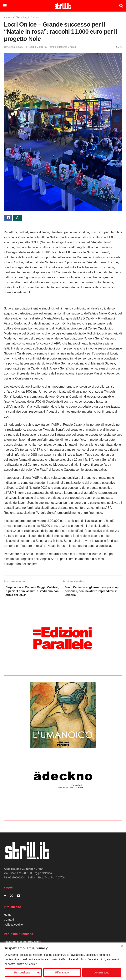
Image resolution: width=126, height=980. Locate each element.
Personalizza (22, 972)
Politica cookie (13, 927)
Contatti (9, 922)
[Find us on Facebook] (5, 898)
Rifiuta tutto (62, 972)
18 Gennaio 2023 (13, 47)
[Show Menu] (5, 6)
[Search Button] (121, 6)
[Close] (122, 946)
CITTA (16, 18)
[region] (63, 961)
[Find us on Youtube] (19, 898)
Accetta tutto (102, 972)
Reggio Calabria (31, 18)
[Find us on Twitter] (11, 898)
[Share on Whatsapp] (18, 219)
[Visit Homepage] (63, 6)
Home (7, 18)
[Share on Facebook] (8, 219)
